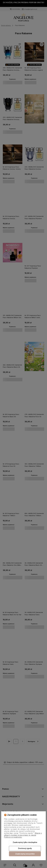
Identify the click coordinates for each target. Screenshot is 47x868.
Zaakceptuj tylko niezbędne (25, 842)
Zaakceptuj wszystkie (25, 854)
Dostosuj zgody (25, 848)
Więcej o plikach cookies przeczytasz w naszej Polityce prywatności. (23, 835)
